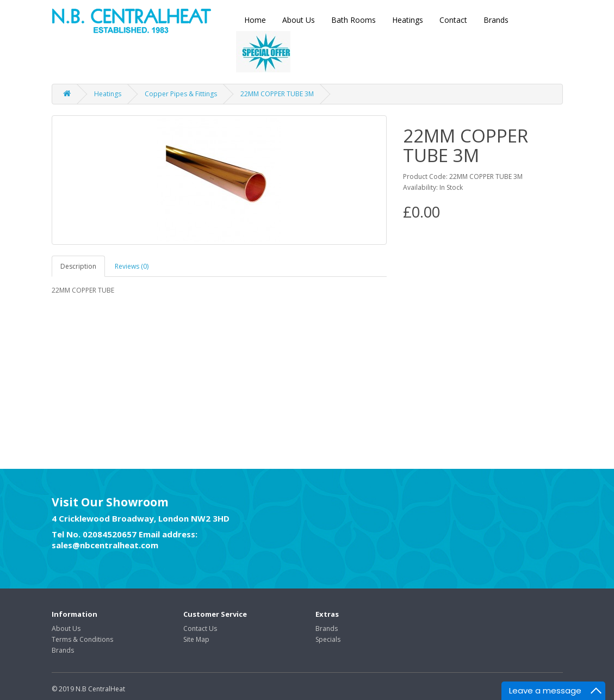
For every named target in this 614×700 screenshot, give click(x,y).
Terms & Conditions (82, 639)
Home (255, 20)
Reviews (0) (132, 266)
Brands (496, 20)
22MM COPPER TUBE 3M (277, 94)
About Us (299, 20)
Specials (328, 639)
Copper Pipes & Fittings (181, 94)
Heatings (408, 20)
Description (78, 266)
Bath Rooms (353, 20)
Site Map (196, 639)
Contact (453, 20)
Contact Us (200, 628)
